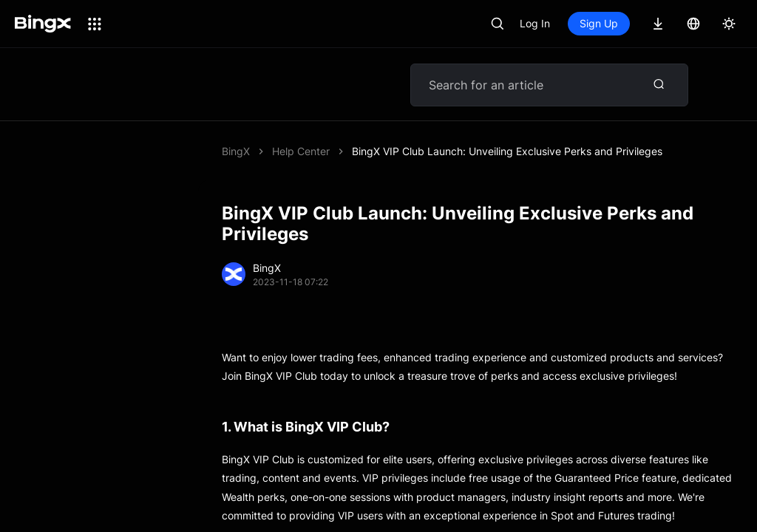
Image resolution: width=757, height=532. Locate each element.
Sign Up (599, 23)
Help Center (301, 151)
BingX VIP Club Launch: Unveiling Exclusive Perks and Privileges (507, 151)
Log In (535, 23)
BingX (236, 151)
